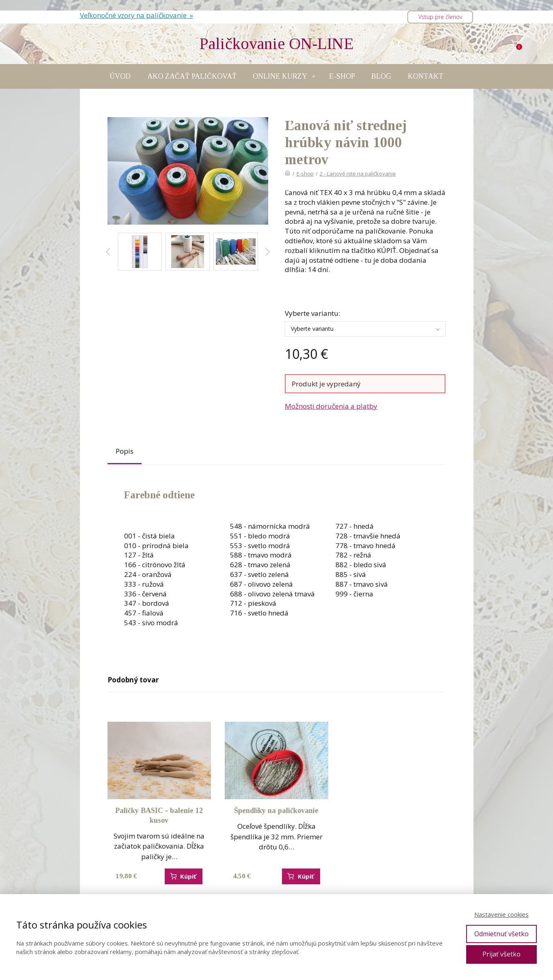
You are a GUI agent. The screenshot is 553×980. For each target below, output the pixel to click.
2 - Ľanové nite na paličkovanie (358, 174)
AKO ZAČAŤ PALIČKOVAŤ (192, 76)
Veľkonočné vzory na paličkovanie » (137, 15)
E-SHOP (342, 76)
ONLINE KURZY (280, 76)
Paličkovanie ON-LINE (277, 44)
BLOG (381, 76)
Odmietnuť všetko (501, 934)
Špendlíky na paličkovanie (276, 811)
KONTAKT (426, 76)
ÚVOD (120, 76)
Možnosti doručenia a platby (331, 406)
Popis (125, 451)
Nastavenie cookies (501, 914)
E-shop (305, 174)
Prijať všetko (501, 954)
